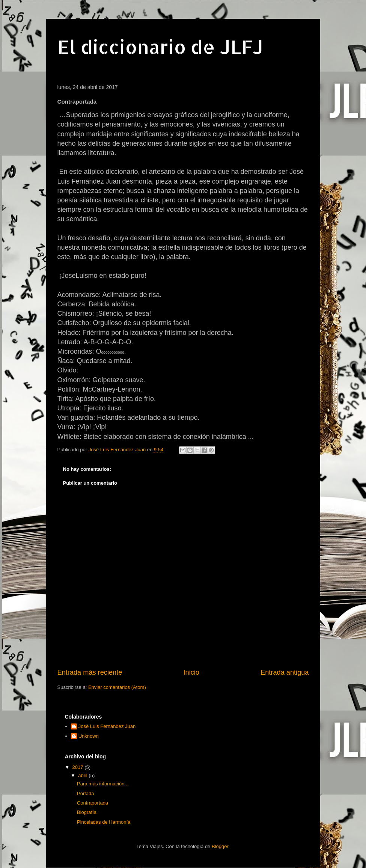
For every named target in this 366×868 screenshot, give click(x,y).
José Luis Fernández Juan (107, 726)
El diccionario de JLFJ (160, 47)
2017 (79, 767)
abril (83, 775)
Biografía (87, 812)
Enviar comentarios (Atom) (117, 687)
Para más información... (103, 784)
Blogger (220, 846)
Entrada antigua (285, 672)
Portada (86, 793)
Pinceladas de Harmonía (104, 822)
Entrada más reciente (90, 672)
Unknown (89, 736)
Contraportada (93, 803)
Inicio (191, 672)
